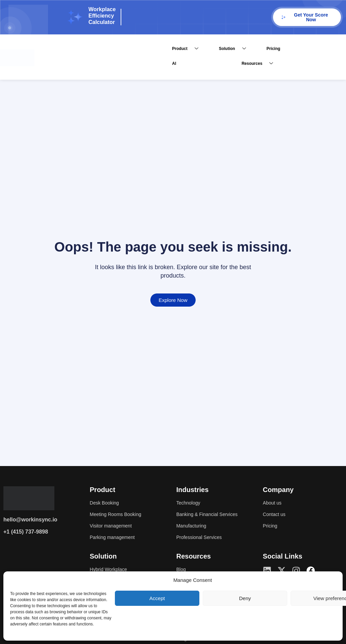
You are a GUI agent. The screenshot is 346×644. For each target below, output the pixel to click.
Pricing (274, 49)
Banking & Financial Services (211, 514)
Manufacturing (193, 526)
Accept (157, 598)
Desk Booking (107, 503)
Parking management (116, 537)
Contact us (276, 514)
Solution (235, 49)
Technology (190, 503)
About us (274, 503)
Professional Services (202, 537)
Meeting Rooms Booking (119, 514)
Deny (245, 598)
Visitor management (114, 526)
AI (174, 63)
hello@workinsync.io (30, 520)
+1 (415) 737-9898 (26, 532)
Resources (260, 64)
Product (188, 49)
